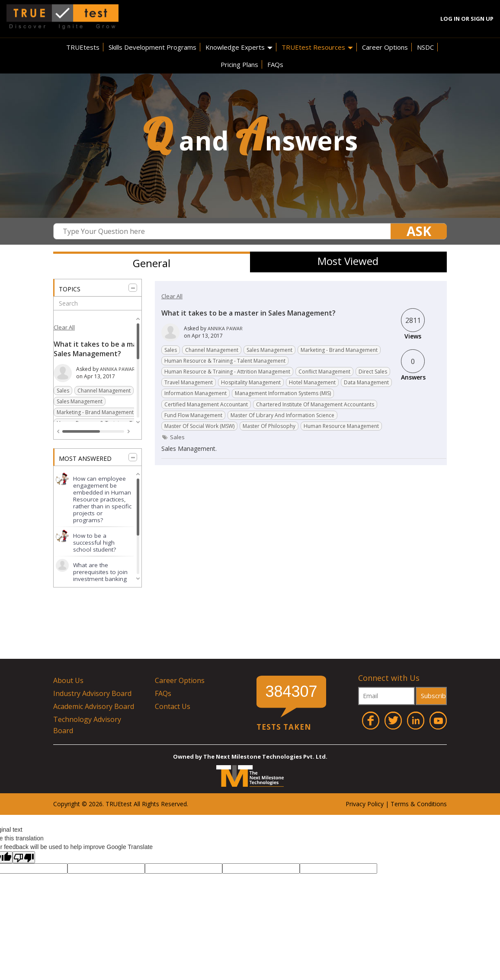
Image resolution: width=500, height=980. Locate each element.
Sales (63, 391)
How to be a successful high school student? (95, 543)
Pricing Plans (239, 64)
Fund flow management (193, 415)
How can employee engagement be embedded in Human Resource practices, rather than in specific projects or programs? (102, 499)
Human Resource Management (341, 426)
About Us (68, 680)
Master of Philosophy (269, 426)
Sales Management (80, 401)
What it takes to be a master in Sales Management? (106, 349)
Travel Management (189, 382)
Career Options (385, 47)
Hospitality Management (251, 382)
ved (182, 804)
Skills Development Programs (152, 47)
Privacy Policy (365, 804)
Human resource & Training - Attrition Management (227, 372)
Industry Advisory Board (92, 693)
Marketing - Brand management (95, 412)
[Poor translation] (24, 857)
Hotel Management (312, 382)
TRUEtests (83, 47)
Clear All (64, 327)
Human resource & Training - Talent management (225, 361)
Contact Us (173, 706)
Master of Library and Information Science (282, 415)
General (152, 263)
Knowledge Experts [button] (239, 47)
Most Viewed (348, 261)
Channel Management (104, 391)
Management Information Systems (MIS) (283, 393)
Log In (450, 19)
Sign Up (482, 19)
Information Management (196, 393)
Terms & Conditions (419, 804)
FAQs (275, 64)
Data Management (366, 382)
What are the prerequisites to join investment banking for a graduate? (100, 575)
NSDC (425, 47)
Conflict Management (324, 372)
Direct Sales (373, 372)
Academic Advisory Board (94, 706)
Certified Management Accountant (206, 404)
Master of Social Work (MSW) (199, 426)
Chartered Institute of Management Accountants (315, 404)
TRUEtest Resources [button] (317, 47)
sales (177, 437)
